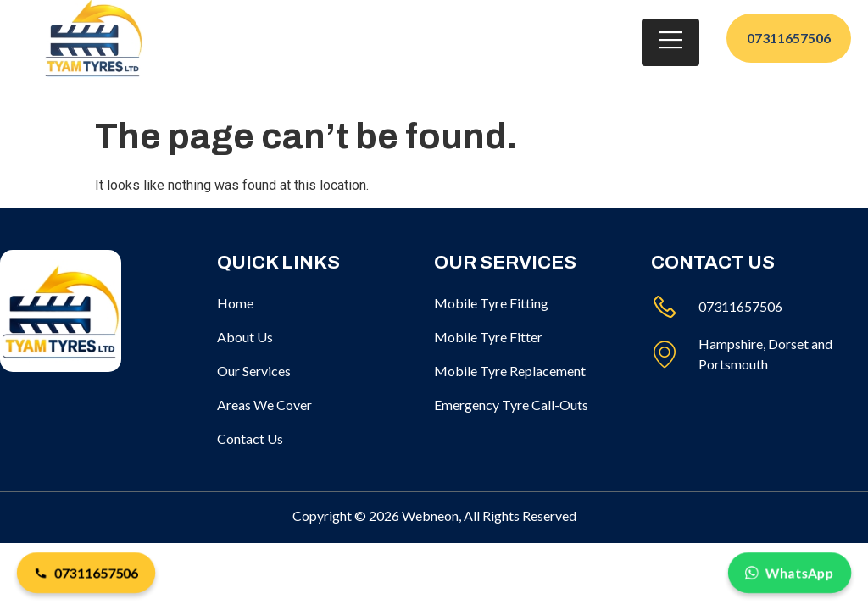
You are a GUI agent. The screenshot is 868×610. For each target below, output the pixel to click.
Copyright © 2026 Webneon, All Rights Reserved (434, 516)
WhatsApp (790, 573)
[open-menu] (670, 30)
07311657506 (86, 573)
